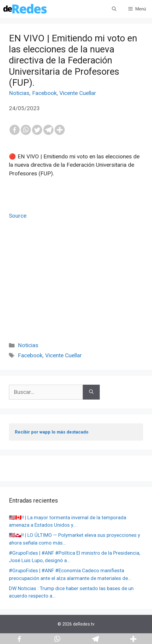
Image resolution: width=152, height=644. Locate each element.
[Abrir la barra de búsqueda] (114, 9)
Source (18, 216)
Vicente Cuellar (78, 93)
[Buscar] (91, 392)
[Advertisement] (76, 287)
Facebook (44, 93)
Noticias (19, 93)
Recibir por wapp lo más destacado (52, 432)
